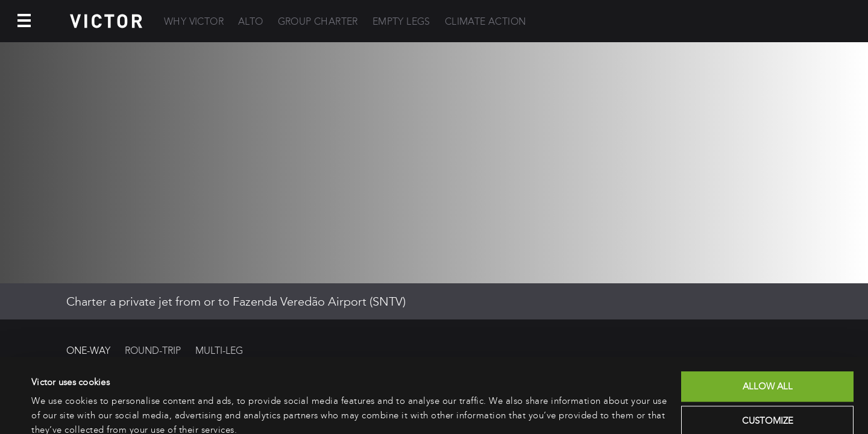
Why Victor (194, 21)
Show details (57, 410)
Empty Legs (401, 21)
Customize (768, 368)
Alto (251, 21)
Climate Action (486, 21)
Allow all (768, 334)
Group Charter (318, 21)
